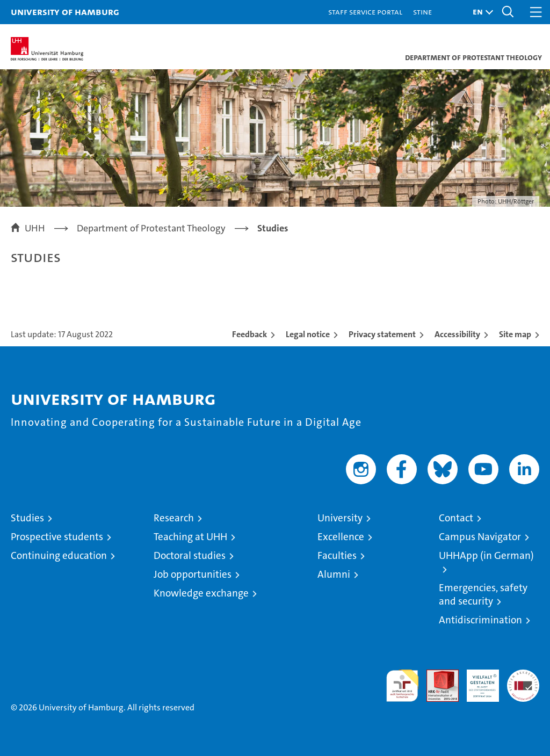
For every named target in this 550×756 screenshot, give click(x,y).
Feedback (249, 334)
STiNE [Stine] (422, 12)
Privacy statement (382, 334)
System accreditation (523, 681)
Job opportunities (193, 574)
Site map (515, 334)
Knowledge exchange (201, 593)
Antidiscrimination (480, 620)
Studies (27, 518)
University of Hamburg (65, 12)
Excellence (341, 537)
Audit (437, 675)
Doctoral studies (190, 555)
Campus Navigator (480, 537)
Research (174, 518)
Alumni (334, 574)
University (340, 518)
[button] (480, 12)
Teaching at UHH (190, 537)
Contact (456, 518)
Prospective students (57, 537)
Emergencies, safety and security (483, 594)
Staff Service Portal (365, 12)
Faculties (337, 555)
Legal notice (308, 334)
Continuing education (59, 555)
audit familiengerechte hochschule (402, 686)
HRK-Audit (477, 681)
